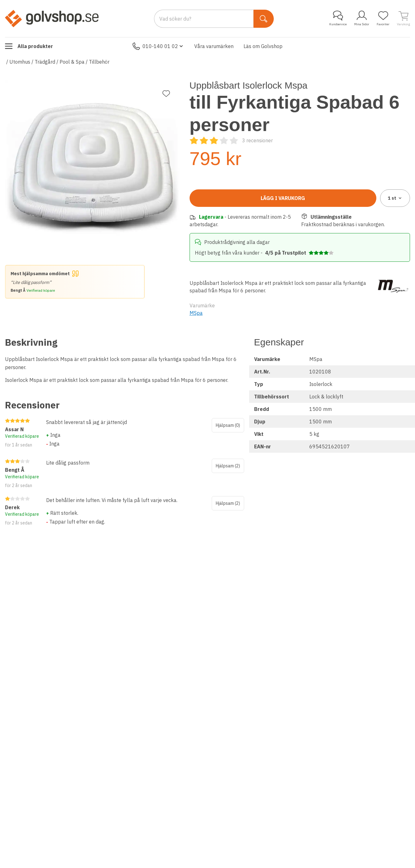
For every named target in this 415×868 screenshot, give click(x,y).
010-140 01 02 (158, 46)
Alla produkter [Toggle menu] (29, 46)
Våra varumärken (214, 46)
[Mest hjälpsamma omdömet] (75, 282)
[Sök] (264, 19)
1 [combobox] (395, 198)
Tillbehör (99, 62)
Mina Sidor (362, 18)
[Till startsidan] (52, 18)
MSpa (196, 313)
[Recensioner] (231, 140)
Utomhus (20, 62)
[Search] (204, 19)
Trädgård (45, 62)
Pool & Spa (72, 62)
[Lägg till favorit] (166, 94)
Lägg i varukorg (283, 198)
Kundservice (338, 18)
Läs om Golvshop (263, 46)
